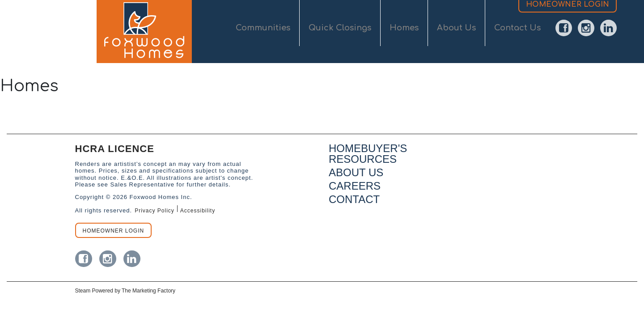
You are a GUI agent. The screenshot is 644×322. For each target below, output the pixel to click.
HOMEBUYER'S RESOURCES (368, 154)
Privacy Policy (155, 211)
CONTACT (354, 199)
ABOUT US (356, 172)
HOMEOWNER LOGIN (568, 21)
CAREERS (355, 186)
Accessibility (198, 211)
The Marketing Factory (148, 291)
